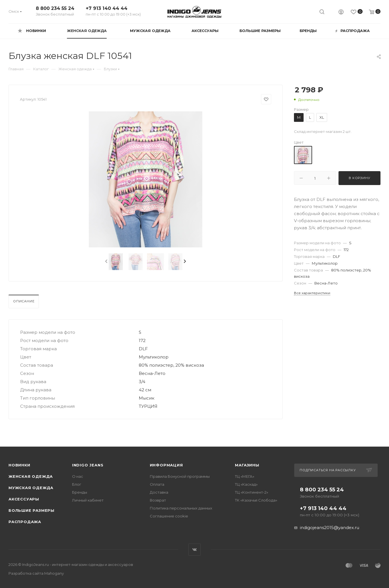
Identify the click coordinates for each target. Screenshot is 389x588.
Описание (24, 301)
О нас (78, 476)
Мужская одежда (31, 488)
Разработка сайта (36, 573)
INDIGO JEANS (88, 465)
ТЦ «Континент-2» (252, 492)
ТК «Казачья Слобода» (256, 500)
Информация (166, 465)
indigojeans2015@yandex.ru (330, 527)
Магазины (247, 465)
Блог (77, 484)
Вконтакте (195, 550)
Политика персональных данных (181, 508)
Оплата (157, 484)
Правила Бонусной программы (180, 476)
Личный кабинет (88, 500)
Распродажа (25, 522)
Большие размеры (31, 510)
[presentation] (106, 262)
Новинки (19, 465)
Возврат (158, 500)
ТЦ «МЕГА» (245, 476)
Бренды (80, 492)
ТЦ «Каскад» (246, 484)
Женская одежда (31, 476)
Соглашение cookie (169, 516)
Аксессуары (24, 499)
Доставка (159, 492)
